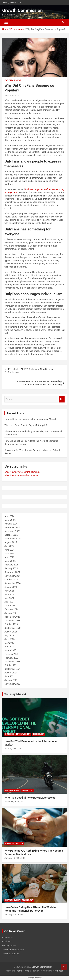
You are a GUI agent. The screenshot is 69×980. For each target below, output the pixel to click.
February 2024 (11, 609)
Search (62, 399)
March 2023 (10, 650)
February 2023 (11, 654)
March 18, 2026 (12, 802)
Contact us (8, 938)
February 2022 (11, 658)
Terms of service (11, 954)
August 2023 (11, 632)
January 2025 (11, 568)
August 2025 (11, 542)
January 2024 (11, 613)
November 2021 (12, 662)
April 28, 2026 (11, 749)
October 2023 (11, 624)
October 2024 (11, 580)
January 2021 (11, 680)
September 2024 (12, 583)
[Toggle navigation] (6, 22)
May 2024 (9, 598)
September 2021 (12, 669)
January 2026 (11, 524)
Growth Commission (22, 10)
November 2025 (12, 531)
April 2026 (9, 516)
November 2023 (12, 621)
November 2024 (12, 576)
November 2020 (12, 684)
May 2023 (9, 643)
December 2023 (12, 617)
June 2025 (9, 550)
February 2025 (11, 565)
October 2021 (11, 665)
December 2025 (12, 527)
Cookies (6, 942)
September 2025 (12, 539)
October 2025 (11, 535)
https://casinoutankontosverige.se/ (22, 475)
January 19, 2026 (13, 858)
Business (9, 734)
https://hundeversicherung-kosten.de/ (23, 472)
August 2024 (11, 587)
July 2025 (9, 546)
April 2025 (9, 557)
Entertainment (13, 80)
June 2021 (9, 676)
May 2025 (9, 554)
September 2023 (12, 628)
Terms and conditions (13, 950)
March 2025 (10, 561)
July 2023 (9, 635)
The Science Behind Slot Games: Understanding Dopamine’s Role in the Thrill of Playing (38, 383)
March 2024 (10, 606)
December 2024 (12, 572)
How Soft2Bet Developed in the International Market (30, 419)
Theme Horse (22, 971)
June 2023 (9, 639)
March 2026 (10, 520)
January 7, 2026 (12, 914)
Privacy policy (9, 946)
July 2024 (9, 591)
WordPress (58, 971)
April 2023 (9, 647)
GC (20, 96)
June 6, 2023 (10, 96)
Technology (39, 734)
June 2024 (9, 594)
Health (19, 844)
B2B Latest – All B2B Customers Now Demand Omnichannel (30, 371)
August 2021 (11, 673)
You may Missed (15, 694)
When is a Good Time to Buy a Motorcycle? (26, 425)
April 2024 (9, 602)
